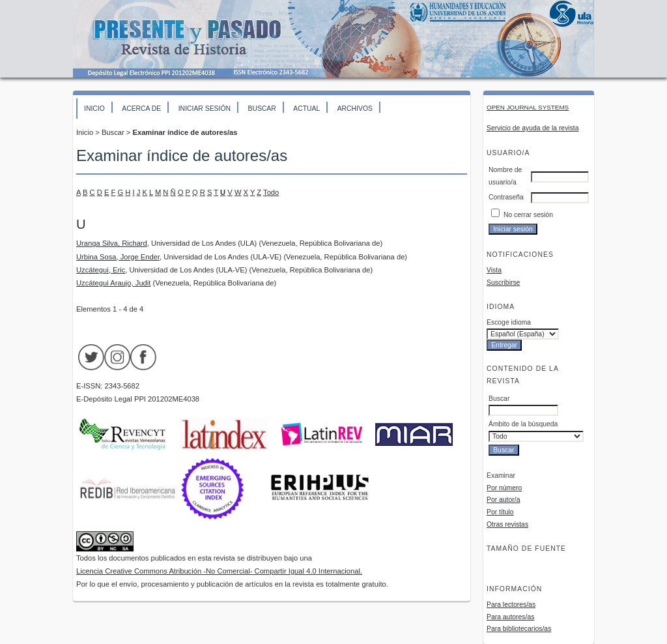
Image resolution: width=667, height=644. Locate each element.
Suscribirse (503, 283)
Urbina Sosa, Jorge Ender (118, 257)
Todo (271, 192)
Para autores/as (510, 617)
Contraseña (506, 197)
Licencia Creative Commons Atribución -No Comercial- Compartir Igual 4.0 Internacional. (219, 571)
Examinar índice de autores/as (185, 132)
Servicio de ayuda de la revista (533, 128)
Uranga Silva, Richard (112, 243)
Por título (500, 512)
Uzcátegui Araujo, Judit (113, 283)
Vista (494, 270)
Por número (504, 488)
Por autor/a (503, 500)
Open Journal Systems (528, 107)
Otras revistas (507, 524)
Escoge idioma (509, 322)
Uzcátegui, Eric (101, 270)
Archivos (355, 109)
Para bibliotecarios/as (519, 629)
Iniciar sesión (205, 109)
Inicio (94, 109)
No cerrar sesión (528, 215)
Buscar (262, 109)
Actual (306, 109)
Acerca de (141, 109)
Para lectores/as (511, 605)
